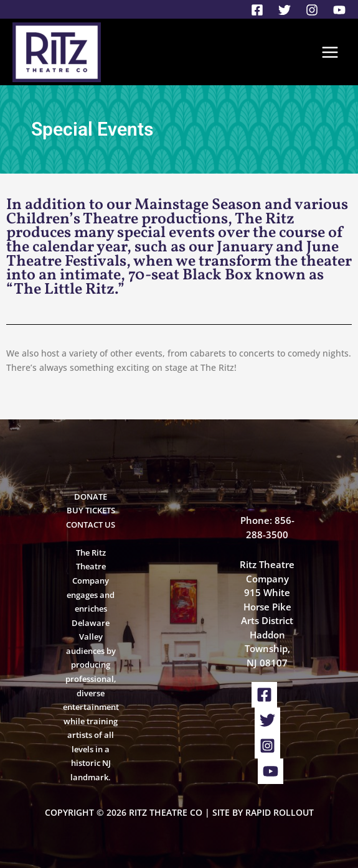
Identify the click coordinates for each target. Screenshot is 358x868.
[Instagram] (312, 10)
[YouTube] (339, 10)
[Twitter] (285, 10)
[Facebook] (257, 10)
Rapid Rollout (280, 812)
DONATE (91, 497)
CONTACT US (91, 525)
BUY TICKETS (91, 510)
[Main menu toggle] (330, 52)
